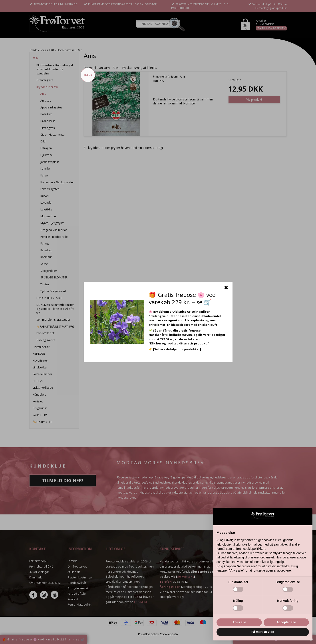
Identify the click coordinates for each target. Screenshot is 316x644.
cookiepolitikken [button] (254, 549)
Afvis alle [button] (239, 622)
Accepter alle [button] (286, 622)
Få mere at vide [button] (263, 632)
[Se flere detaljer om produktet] (177, 349)
